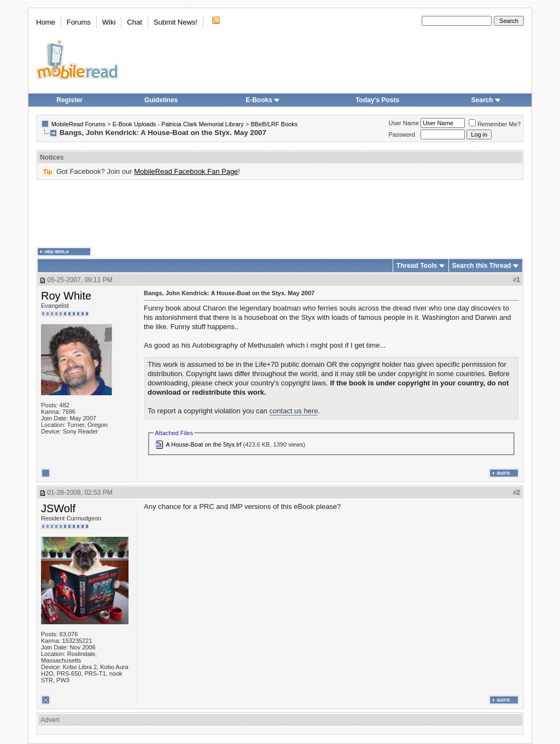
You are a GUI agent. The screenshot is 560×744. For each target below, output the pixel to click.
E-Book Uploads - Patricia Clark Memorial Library (178, 124)
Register (69, 100)
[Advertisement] (280, 214)
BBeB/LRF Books (275, 124)
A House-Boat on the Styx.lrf (203, 444)
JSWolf (58, 508)
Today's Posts (377, 100)
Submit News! (176, 22)
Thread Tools (417, 266)
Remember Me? (495, 124)
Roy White (66, 296)
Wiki (109, 22)
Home (46, 22)
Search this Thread (482, 266)
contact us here (294, 411)
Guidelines (161, 100)
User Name (404, 123)
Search (486, 100)
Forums (79, 22)
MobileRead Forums (78, 124)
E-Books (263, 100)
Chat (134, 22)
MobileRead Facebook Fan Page (186, 171)
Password (402, 134)
